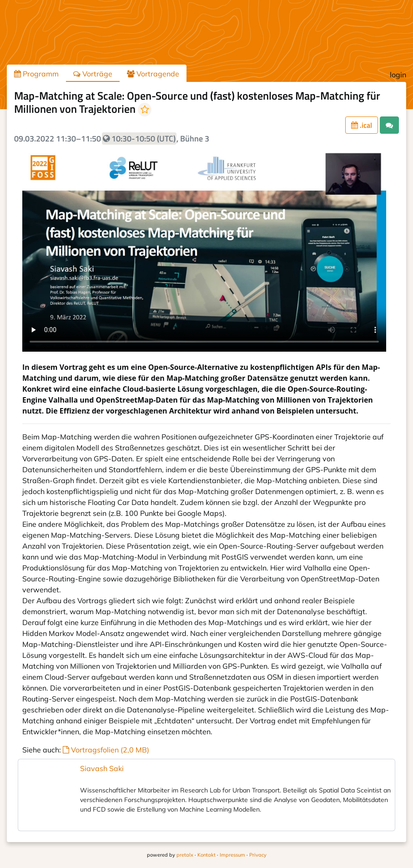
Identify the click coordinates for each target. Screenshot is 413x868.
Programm (36, 74)
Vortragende (153, 74)
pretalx (185, 855)
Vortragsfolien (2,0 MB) (106, 750)
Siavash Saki (102, 768)
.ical (362, 125)
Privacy (258, 855)
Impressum (232, 855)
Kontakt (206, 855)
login (398, 75)
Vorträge (93, 74)
